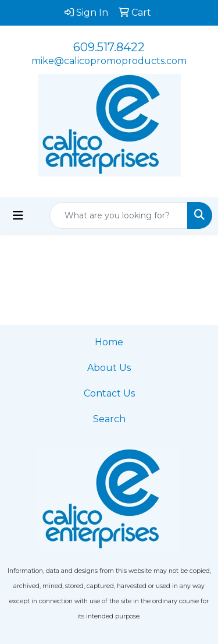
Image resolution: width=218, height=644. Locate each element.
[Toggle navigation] (18, 215)
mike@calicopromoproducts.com (109, 61)
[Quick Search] (119, 215)
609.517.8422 (109, 47)
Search (109, 419)
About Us (109, 368)
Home (109, 342)
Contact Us (109, 393)
